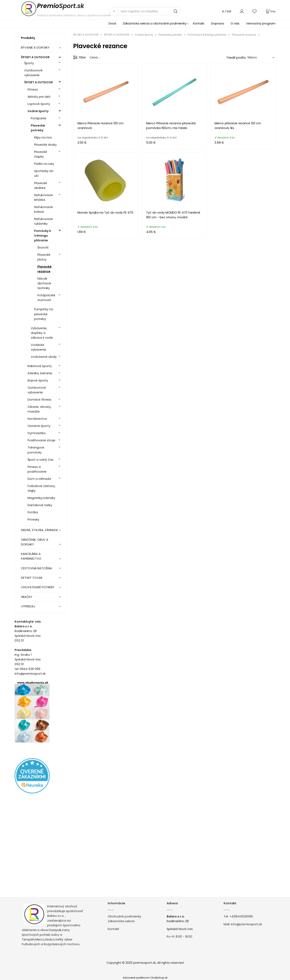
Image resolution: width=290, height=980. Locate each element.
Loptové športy (39, 104)
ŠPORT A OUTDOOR (35, 57)
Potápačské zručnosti (46, 298)
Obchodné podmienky (124, 916)
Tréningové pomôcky (36, 450)
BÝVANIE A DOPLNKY (35, 48)
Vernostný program (261, 23)
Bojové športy (38, 380)
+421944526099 (241, 916)
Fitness (33, 90)
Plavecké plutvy (44, 257)
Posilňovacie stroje (41, 440)
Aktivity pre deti (39, 97)
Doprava (218, 23)
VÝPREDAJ (28, 606)
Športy (29, 63)
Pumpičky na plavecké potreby (44, 314)
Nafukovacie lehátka (43, 197)
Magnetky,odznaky (41, 498)
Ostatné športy (39, 426)
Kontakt (199, 23)
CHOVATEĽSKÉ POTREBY (38, 587)
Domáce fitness (39, 400)
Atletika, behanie (40, 373)
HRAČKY (27, 597)
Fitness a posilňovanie (37, 469)
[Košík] (270, 11)
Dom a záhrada (39, 479)
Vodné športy (38, 111)
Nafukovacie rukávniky (43, 221)
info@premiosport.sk (246, 924)
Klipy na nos (43, 137)
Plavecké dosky (45, 145)
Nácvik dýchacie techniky (44, 283)
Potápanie (39, 118)
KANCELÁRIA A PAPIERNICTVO (31, 556)
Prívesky (33, 520)
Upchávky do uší (44, 173)
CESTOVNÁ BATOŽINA (36, 568)
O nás (235, 23)
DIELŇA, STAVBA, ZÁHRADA (39, 530)
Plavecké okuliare (41, 185)
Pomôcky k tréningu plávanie (43, 236)
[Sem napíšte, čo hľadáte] (150, 11)
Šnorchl (43, 248)
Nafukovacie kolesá (43, 209)
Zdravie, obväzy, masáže (39, 409)
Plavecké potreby (38, 128)
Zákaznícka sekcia (121, 921)
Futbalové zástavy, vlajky (42, 488)
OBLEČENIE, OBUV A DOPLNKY (35, 542)
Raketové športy (40, 366)
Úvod (112, 23)
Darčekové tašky (40, 505)
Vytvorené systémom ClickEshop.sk (145, 978)
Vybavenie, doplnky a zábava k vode (42, 333)
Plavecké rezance (44, 269)
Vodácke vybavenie (38, 347)
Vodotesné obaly (44, 357)
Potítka (33, 512)
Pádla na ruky (44, 164)
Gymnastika (36, 433)
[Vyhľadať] (113, 11)
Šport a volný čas (40, 460)
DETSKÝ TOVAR (32, 578)
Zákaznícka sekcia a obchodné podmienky (155, 23)
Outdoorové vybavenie (33, 73)
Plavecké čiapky (41, 154)
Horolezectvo (37, 419)
